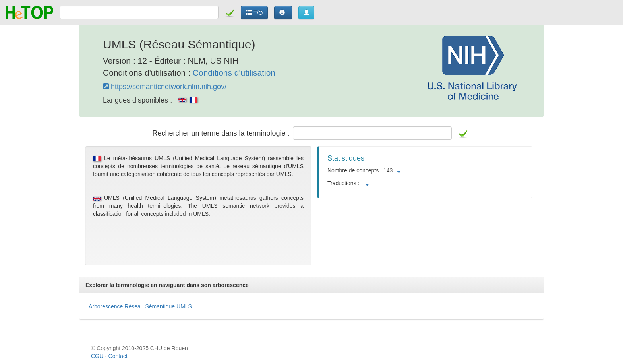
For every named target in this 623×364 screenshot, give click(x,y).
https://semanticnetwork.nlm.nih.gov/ (165, 87)
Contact (118, 356)
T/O (254, 13)
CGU (97, 356)
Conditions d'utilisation (234, 73)
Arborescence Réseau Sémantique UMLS (140, 306)
